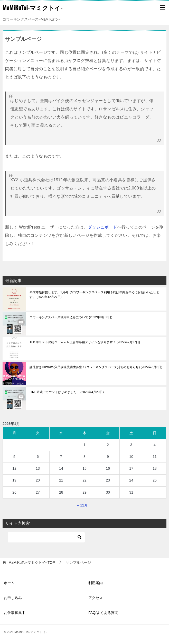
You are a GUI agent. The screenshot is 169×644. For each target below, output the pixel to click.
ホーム (9, 583)
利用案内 (96, 583)
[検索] (46, 537)
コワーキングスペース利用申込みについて (71, 317)
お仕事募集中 (15, 613)
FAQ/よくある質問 (103, 613)
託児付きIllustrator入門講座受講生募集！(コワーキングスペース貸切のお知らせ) (96, 367)
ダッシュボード (103, 227)
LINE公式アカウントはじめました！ (67, 392)
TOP (32, 563)
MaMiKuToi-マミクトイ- (32, 7)
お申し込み (13, 598)
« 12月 (83, 505)
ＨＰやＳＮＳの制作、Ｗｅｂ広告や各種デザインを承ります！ (85, 342)
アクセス (96, 598)
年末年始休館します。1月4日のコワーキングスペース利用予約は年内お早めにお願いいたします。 (94, 295)
